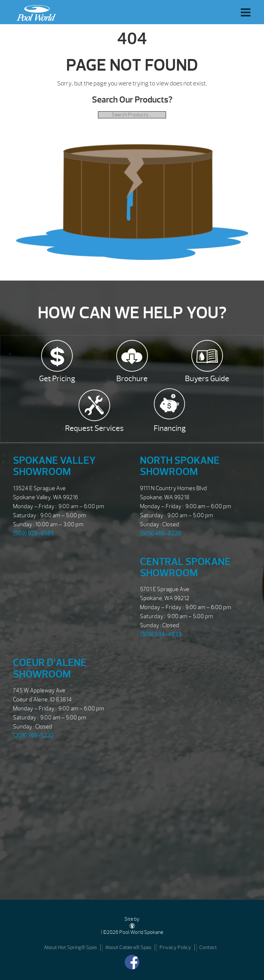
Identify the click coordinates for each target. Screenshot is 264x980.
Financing (170, 428)
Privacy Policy (175, 947)
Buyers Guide (207, 379)
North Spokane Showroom (180, 466)
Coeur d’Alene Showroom (50, 668)
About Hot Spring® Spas (70, 947)
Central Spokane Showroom (185, 567)
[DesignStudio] (132, 926)
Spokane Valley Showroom (54, 466)
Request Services (94, 428)
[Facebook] (132, 962)
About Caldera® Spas (128, 947)
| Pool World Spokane (34, 11)
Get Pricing (57, 379)
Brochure (132, 379)
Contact (208, 947)
